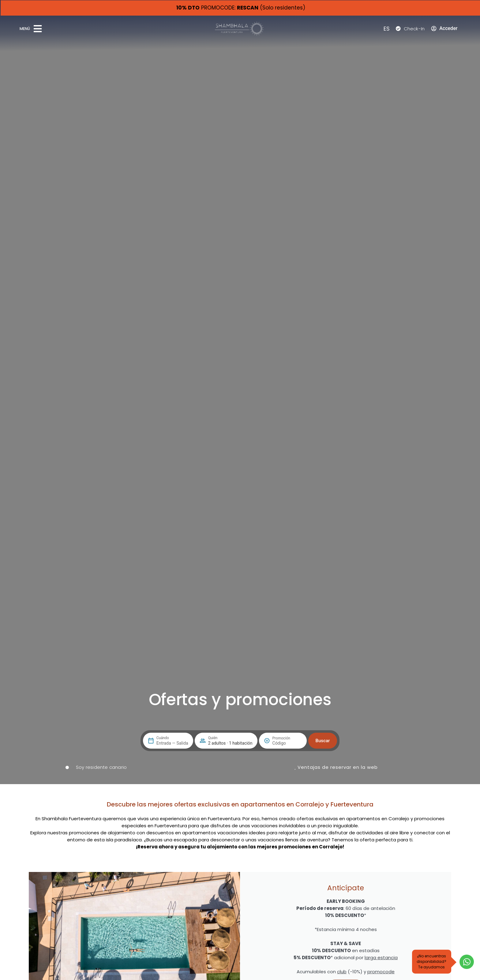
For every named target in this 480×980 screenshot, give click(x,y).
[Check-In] (398, 28)
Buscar (323, 741)
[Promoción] (287, 743)
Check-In (414, 29)
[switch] (96, 767)
